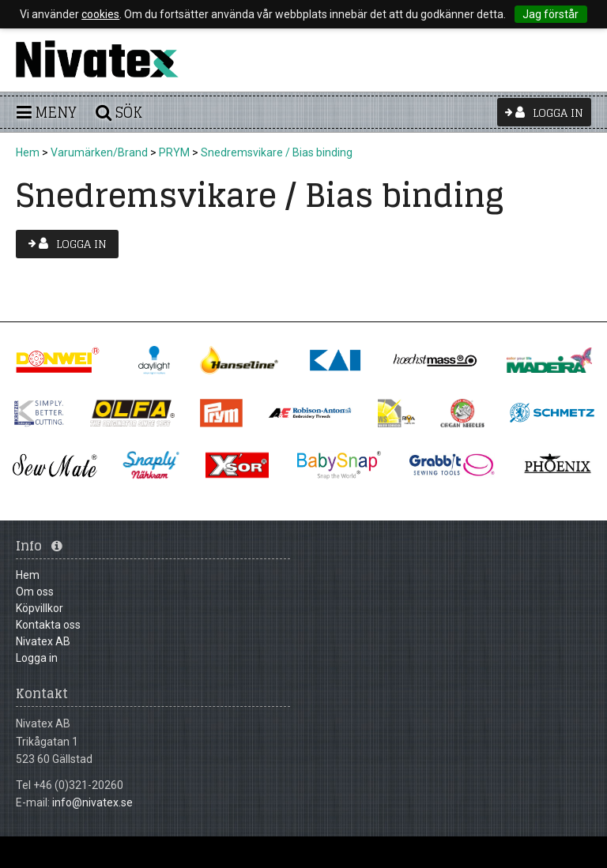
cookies (100, 14)
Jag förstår (550, 14)
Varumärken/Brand (99, 152)
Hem (28, 152)
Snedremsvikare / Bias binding (277, 152)
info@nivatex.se (92, 802)
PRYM (174, 152)
